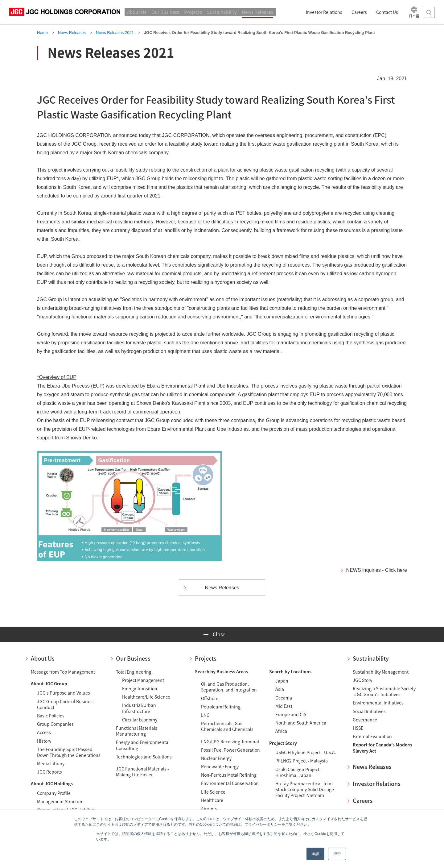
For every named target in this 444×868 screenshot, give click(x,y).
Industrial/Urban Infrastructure (139, 708)
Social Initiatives (369, 711)
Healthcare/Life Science (146, 697)
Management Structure (60, 801)
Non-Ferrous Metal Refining (229, 775)
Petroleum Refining (221, 707)
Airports (209, 808)
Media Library (51, 763)
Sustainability (371, 658)
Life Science (213, 792)
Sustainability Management (381, 672)
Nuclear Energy (216, 758)
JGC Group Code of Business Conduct (66, 704)
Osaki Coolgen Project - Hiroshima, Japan (299, 772)
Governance (365, 720)
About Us (43, 658)
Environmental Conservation (230, 783)
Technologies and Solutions (144, 757)
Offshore (210, 698)
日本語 (414, 16)
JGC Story (362, 680)
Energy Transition (140, 688)
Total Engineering (134, 672)
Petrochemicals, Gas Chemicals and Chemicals (227, 726)
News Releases (372, 767)
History (44, 741)
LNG (205, 715)
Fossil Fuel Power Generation (230, 750)
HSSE (358, 728)
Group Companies (55, 724)
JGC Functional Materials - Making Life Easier (142, 772)
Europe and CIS (291, 714)
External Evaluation (372, 736)
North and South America (301, 723)
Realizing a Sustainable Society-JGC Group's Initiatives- (384, 691)
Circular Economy (140, 720)
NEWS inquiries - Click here (377, 570)
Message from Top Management (63, 672)
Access (44, 732)
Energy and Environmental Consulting (143, 745)
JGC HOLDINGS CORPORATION (65, 12)
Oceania (284, 698)
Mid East (284, 706)
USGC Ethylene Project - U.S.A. (306, 752)
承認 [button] (315, 854)
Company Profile (54, 793)
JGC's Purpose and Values (64, 693)
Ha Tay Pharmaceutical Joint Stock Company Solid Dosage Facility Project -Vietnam (305, 789)
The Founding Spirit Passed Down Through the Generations (69, 752)
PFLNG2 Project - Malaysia (302, 761)
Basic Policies (51, 716)
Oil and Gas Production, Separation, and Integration (229, 687)
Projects (206, 658)
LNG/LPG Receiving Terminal (230, 741)
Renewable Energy (220, 766)
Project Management (143, 680)
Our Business (133, 658)
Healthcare (212, 800)
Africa (281, 731)
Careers (363, 801)
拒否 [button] (337, 854)
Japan (282, 681)
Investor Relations (377, 784)
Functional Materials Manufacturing (137, 731)
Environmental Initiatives (378, 703)
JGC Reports (49, 772)
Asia (280, 689)
